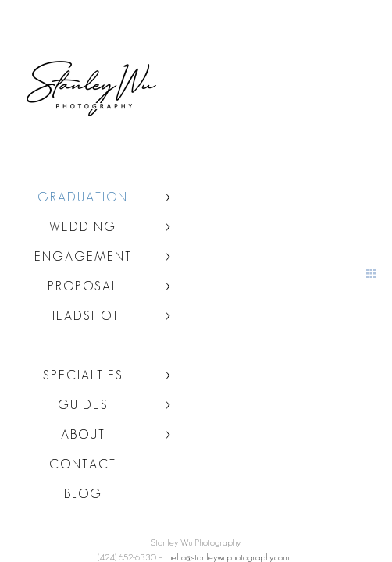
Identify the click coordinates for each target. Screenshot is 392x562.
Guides (83, 405)
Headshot (83, 316)
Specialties (83, 375)
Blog (83, 494)
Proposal (83, 286)
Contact (83, 464)
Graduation (83, 197)
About (83, 434)
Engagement (83, 256)
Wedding (83, 227)
